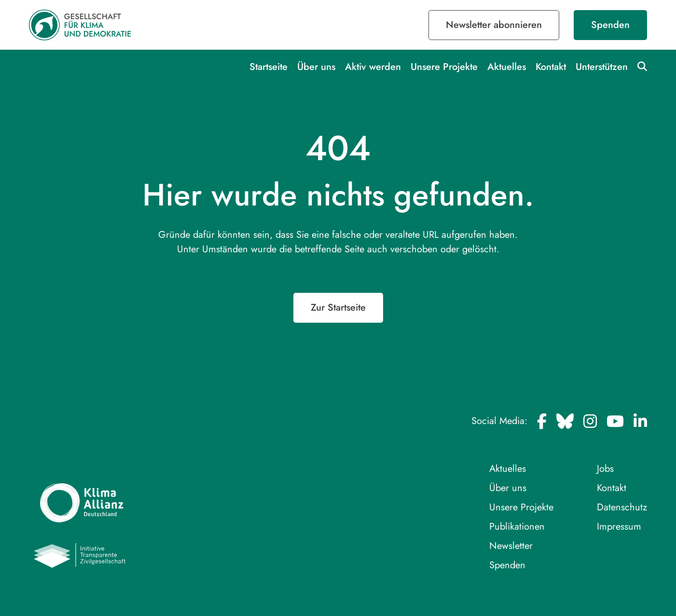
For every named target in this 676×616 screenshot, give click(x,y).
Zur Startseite (338, 308)
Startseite (269, 67)
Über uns (316, 67)
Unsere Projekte (444, 67)
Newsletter (511, 546)
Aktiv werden (373, 67)
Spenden (610, 25)
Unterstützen (602, 67)
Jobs (605, 469)
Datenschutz (622, 507)
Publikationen (517, 527)
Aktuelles (507, 67)
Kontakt (551, 67)
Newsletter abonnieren (494, 25)
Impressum (619, 527)
